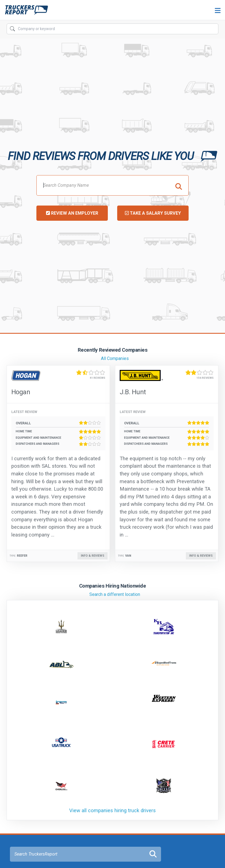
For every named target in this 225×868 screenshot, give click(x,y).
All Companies (115, 358)
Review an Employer (72, 213)
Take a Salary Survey (153, 213)
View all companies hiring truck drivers (113, 810)
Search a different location (115, 594)
